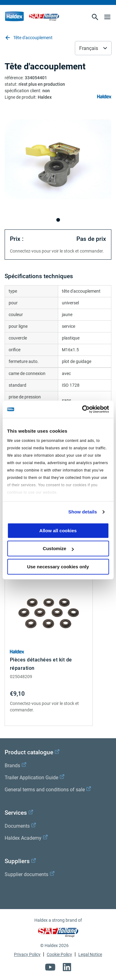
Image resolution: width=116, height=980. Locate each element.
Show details (83, 512)
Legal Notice (90, 954)
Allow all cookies (58, 531)
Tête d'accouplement (29, 38)
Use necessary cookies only (58, 567)
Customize (58, 548)
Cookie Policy (59, 954)
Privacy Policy (27, 954)
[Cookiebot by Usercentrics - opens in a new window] (83, 409)
